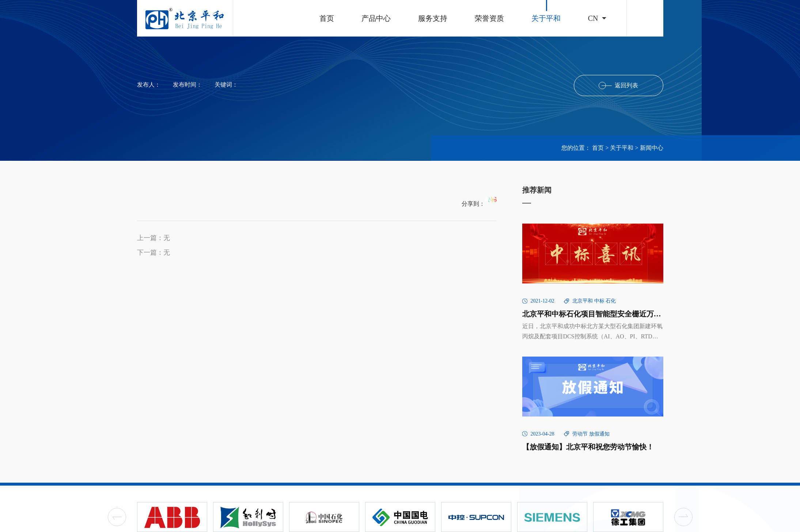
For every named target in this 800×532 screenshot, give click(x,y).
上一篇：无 (153, 238)
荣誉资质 (489, 18)
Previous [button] (117, 517)
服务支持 (433, 18)
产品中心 (376, 18)
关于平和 (546, 18)
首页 (327, 18)
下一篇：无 (153, 252)
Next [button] (683, 517)
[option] (172, 517)
